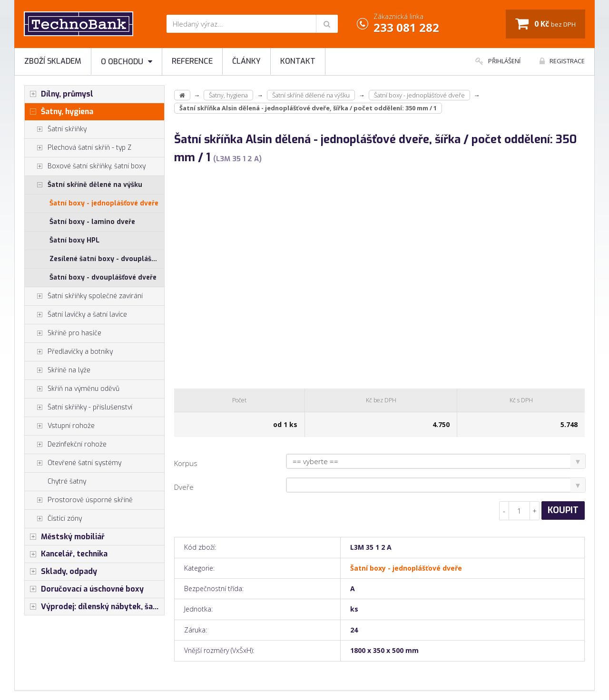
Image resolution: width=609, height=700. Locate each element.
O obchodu (127, 62)
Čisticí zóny (53, 519)
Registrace (562, 61)
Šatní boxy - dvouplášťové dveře (103, 277)
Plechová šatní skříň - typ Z (78, 148)
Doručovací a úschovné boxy (84, 589)
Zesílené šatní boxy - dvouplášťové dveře (107, 259)
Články (246, 61)
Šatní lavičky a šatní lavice (76, 315)
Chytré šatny (67, 481)
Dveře (184, 487)
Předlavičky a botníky (69, 352)
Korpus (186, 463)
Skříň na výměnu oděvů (72, 389)
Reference (192, 61)
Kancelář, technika (66, 554)
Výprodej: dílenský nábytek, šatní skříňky (94, 607)
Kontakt (298, 61)
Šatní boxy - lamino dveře (92, 222)
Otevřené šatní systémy (73, 463)
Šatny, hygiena (59, 112)
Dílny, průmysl (59, 94)
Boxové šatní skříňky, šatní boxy (85, 166)
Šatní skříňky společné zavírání (84, 296)
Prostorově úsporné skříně (79, 500)
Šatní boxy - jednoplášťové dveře (104, 203)
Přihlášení (498, 61)
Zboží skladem (53, 61)
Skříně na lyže (58, 370)
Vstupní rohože (60, 426)
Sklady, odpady (61, 572)
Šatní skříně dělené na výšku (83, 185)
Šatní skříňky (56, 129)
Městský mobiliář (65, 537)
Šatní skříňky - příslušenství (79, 408)
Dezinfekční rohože (66, 445)
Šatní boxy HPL (74, 240)
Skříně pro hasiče (63, 333)
